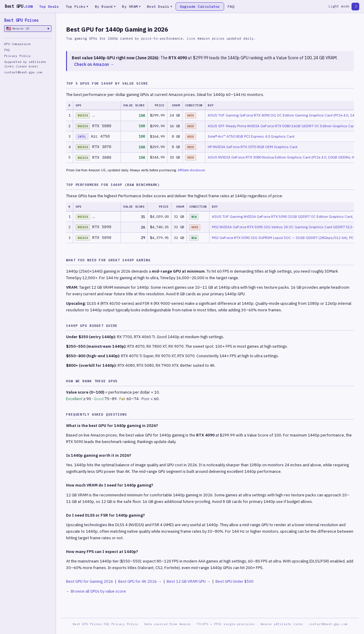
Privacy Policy (18, 56)
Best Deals (161, 6)
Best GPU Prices (21, 20)
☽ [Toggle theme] (355, 6)
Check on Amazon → (94, 64)
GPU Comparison (18, 44)
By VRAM (132, 6)
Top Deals (49, 6)
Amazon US (28, 29)
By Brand (106, 6)
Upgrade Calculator (201, 6)
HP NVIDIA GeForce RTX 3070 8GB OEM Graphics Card (253, 147)
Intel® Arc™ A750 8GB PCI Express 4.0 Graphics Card (251, 136)
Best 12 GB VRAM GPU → (189, 581)
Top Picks (77, 6)
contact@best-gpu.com (23, 72)
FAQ (232, 6)
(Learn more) (27, 66)
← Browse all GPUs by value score (96, 591)
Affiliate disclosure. (192, 170)
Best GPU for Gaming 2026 (90, 581)
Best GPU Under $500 (235, 581)
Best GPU (19, 6)
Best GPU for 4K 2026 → (140, 581)
